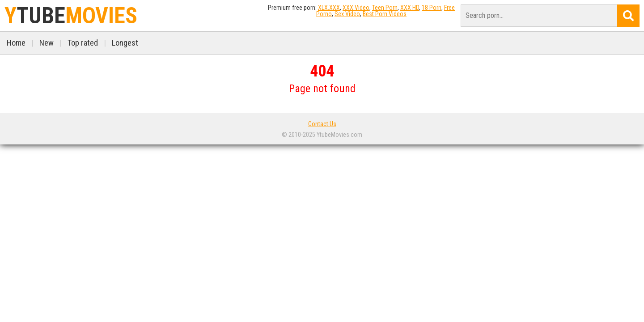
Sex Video (347, 14)
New (47, 43)
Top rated (83, 43)
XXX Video (356, 8)
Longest (125, 43)
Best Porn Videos (385, 14)
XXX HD (410, 8)
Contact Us (322, 124)
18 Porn (432, 8)
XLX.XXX (329, 8)
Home (16, 43)
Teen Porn (385, 8)
